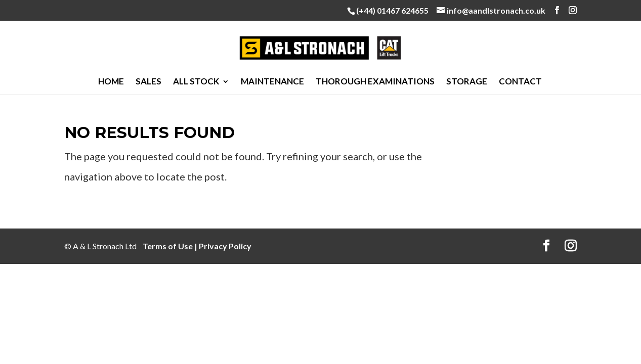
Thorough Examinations (375, 82)
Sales (148, 82)
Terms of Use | (171, 246)
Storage (467, 82)
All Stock (196, 82)
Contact (520, 82)
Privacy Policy (225, 246)
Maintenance (272, 82)
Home (111, 82)
